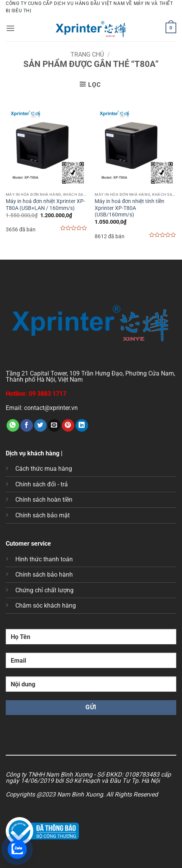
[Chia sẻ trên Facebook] (27, 426)
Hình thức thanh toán (44, 559)
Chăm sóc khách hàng (46, 605)
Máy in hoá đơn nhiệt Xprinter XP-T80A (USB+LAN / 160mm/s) (45, 205)
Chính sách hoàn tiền (44, 500)
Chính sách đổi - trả (42, 484)
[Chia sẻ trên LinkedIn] (82, 426)
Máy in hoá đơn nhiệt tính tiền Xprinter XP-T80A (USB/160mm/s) (130, 208)
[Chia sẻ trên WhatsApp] (13, 426)
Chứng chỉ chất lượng (44, 590)
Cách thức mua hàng (44, 469)
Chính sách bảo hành (44, 575)
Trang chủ (87, 54)
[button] (10, 28)
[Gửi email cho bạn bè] (54, 426)
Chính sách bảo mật (43, 515)
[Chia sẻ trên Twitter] (40, 426)
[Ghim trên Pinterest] (68, 426)
